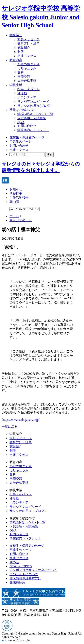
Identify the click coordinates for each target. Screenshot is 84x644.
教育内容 (16, 60)
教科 (21, 72)
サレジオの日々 (21, 220)
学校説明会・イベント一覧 (35, 114)
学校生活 (16, 85)
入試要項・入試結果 (32, 118)
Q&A (21, 122)
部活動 (22, 93)
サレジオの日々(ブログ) (34, 106)
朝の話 (14, 202)
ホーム (14, 216)
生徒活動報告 (19, 198)
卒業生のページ (21, 141)
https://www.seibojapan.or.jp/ (21, 420)
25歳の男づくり (28, 64)
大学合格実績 (27, 81)
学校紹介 (16, 35)
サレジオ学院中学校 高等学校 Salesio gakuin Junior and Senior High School (41, 17)
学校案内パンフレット (33, 130)
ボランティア (27, 97)
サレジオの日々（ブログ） (28, 511)
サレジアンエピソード (33, 102)
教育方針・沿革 (28, 43)
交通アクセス (27, 56)
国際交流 (24, 77)
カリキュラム (27, 68)
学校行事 (16, 193)
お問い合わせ (27, 126)
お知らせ (16, 189)
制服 (21, 52)
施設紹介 (24, 48)
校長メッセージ (28, 39)
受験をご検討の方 (22, 110)
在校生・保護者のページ (27, 137)
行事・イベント (28, 89)
